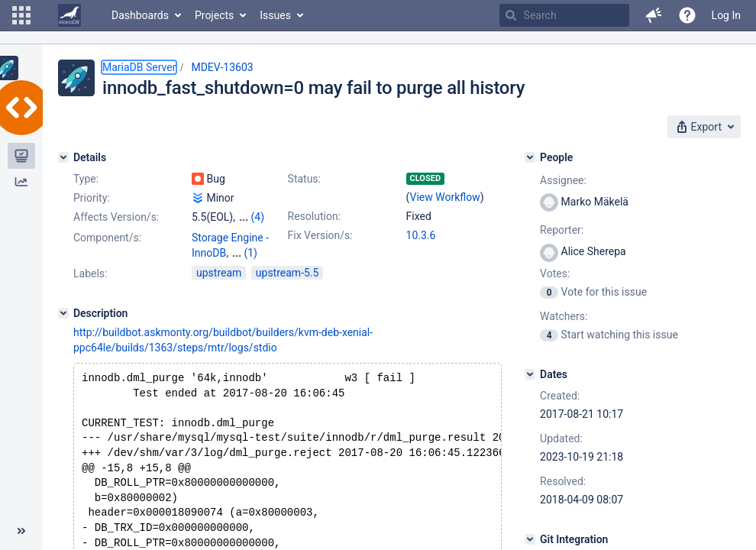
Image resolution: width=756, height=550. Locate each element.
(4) (257, 217)
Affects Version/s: (116, 217)
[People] (530, 157)
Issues (275, 15)
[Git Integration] (530, 539)
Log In (726, 15)
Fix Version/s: (320, 235)
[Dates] (530, 374)
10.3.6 (421, 235)
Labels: (90, 273)
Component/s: (107, 238)
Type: (86, 179)
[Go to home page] (69, 15)
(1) (250, 253)
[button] (21, 15)
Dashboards (140, 15)
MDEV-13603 (222, 67)
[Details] (63, 157)
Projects (214, 15)
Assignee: (563, 180)
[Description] (63, 313)
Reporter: (562, 230)
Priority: (92, 198)
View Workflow (445, 197)
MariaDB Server (139, 67)
